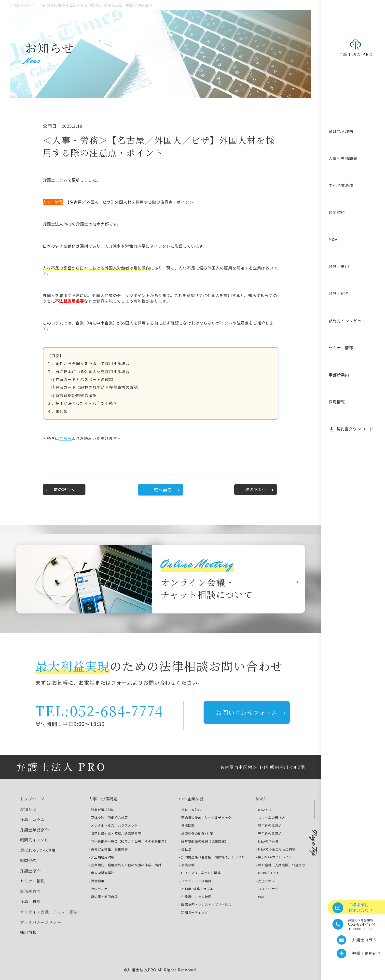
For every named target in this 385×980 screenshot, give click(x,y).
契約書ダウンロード (351, 429)
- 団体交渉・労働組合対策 (108, 818)
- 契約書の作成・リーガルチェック (205, 818)
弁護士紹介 (339, 293)
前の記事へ (59, 490)
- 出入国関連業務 (102, 873)
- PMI (260, 897)
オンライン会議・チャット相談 (49, 912)
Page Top (314, 843)
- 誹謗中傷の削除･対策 (196, 834)
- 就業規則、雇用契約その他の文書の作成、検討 (125, 865)
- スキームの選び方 (270, 818)
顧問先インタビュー (347, 321)
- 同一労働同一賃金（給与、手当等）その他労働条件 (128, 841)
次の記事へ (261, 490)
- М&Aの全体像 (267, 841)
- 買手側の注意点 (269, 825)
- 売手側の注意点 (269, 834)
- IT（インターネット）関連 (200, 873)
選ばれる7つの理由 (38, 850)
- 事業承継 (187, 865)
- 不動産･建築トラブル (196, 889)
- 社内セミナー (100, 889)
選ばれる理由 (341, 131)
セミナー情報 (341, 348)
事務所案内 (339, 375)
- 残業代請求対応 (102, 810)
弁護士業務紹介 (34, 830)
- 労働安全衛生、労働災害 (108, 849)
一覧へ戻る (165, 490)
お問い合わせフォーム (251, 712)
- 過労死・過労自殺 (103, 897)
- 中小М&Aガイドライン (274, 857)
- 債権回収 (187, 825)
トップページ (32, 799)
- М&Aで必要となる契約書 (276, 849)
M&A (333, 239)
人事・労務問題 (343, 158)
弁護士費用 (339, 266)
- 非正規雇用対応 (102, 857)
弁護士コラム (32, 820)
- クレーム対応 (190, 810)
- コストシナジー (269, 889)
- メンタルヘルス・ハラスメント (113, 825)
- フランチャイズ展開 (195, 881)
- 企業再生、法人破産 (195, 897)
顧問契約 (337, 212)
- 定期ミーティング (193, 912)
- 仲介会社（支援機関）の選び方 (280, 865)
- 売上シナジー (267, 881)
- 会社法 (185, 849)
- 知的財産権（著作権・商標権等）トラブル (212, 857)
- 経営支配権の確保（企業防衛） (204, 841)
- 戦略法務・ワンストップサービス (205, 905)
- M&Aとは (264, 810)
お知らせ (28, 809)
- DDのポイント (268, 873)
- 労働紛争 (96, 881)
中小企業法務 (341, 185)
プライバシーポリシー (41, 922)
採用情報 (337, 402)
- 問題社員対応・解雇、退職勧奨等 (115, 834)
